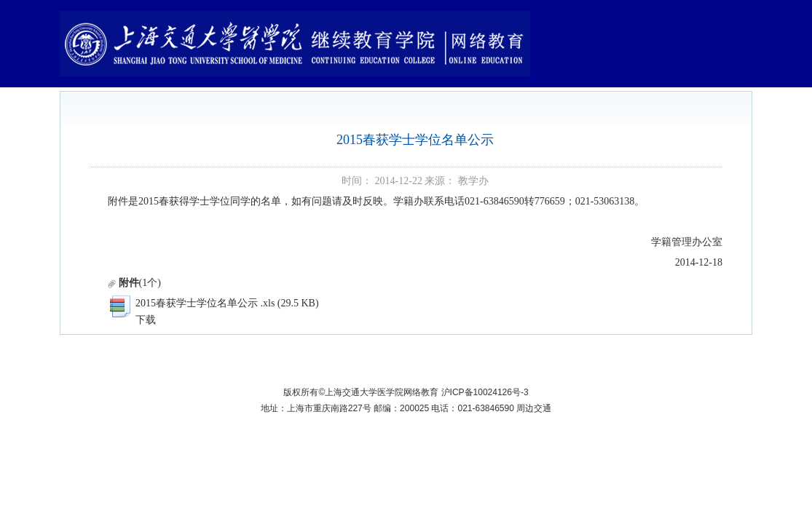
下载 (146, 320)
